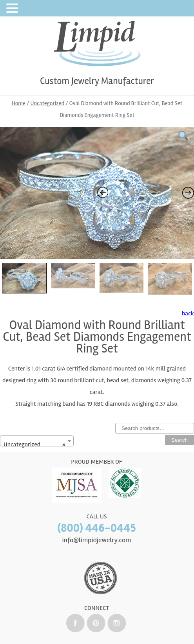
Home (19, 103)
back (188, 313)
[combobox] (37, 441)
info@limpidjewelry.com (96, 540)
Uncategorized (48, 103)
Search (179, 440)
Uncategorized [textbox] (34, 444)
